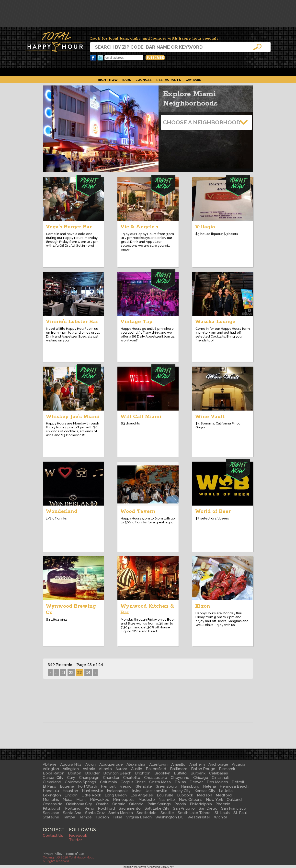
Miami (81, 800)
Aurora (121, 769)
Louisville (165, 795)
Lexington (52, 795)
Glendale (144, 786)
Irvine (137, 791)
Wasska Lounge (215, 322)
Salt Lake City (157, 808)
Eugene (67, 786)
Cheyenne (180, 778)
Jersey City (181, 791)
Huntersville (93, 791)
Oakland (234, 800)
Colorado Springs (80, 782)
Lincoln (71, 795)
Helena (210, 786)
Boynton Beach (117, 773)
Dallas (180, 782)
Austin (137, 769)
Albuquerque (111, 764)
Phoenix (223, 804)
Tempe (85, 817)
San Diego (208, 808)
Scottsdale (147, 813)
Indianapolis (118, 791)
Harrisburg (190, 786)
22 (71, 673)
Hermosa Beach (234, 786)
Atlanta (105, 769)
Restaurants (169, 80)
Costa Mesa (160, 782)
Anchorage (218, 764)
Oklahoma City (79, 804)
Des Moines (217, 782)
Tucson (102, 817)
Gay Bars (193, 80)
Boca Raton (54, 773)
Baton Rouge (203, 769)
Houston (70, 791)
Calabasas (219, 773)
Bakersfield (156, 769)
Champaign (89, 778)
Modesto (147, 800)
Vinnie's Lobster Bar (72, 322)
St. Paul (240, 813)
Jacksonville (156, 791)
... (56, 673)
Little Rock (91, 795)
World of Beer (213, 511)
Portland (73, 808)
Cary (71, 778)
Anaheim (197, 764)
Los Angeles (142, 795)
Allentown (158, 764)
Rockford (106, 808)
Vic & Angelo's (139, 227)
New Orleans (191, 800)
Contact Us (53, 836)
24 (88, 673)
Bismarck (227, 769)
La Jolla (226, 791)
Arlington (51, 769)
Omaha (102, 804)
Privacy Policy (53, 854)
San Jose (51, 813)
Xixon (203, 606)
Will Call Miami (141, 417)
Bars (127, 80)
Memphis (51, 800)
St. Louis (222, 813)
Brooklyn (162, 773)
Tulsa (117, 817)
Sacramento (130, 808)
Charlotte (132, 778)
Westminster (199, 817)
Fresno (125, 786)
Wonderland (62, 511)
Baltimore (179, 769)
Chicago (201, 778)
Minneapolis (124, 800)
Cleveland (52, 782)
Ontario (119, 804)
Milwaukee (100, 800)
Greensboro (166, 786)
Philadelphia (201, 804)
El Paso (50, 786)
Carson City (53, 778)
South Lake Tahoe (194, 813)
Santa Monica (121, 813)
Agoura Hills (71, 764)
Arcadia (239, 764)
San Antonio (184, 808)
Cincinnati (221, 778)
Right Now (108, 80)
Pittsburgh (52, 808)
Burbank (198, 773)
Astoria (89, 769)
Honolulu (51, 791)
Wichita (221, 817)
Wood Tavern (138, 511)
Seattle (167, 813)
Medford (224, 795)
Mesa (68, 800)
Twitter (100, 58)
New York (215, 800)
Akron (91, 764)
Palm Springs (159, 804)
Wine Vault (210, 417)
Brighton (143, 773)
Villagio (205, 227)
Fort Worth (88, 786)
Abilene (50, 764)
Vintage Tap (136, 322)
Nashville (167, 800)
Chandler (111, 778)
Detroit (238, 782)
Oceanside (53, 804)
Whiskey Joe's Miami (73, 417)
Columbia (108, 782)
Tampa (69, 817)
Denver (196, 782)
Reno (89, 808)
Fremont (108, 786)
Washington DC (169, 817)
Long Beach (116, 795)
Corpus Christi (133, 782)
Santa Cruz (95, 813)
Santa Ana (72, 813)
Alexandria (136, 764)
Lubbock (185, 795)
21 (63, 673)
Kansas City (205, 791)
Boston (75, 773)
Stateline (51, 817)
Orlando (136, 804)
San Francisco (234, 808)
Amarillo (178, 764)
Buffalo (180, 773)
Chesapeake (156, 778)
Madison (205, 795)
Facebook (93, 58)
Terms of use (75, 854)
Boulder (92, 773)
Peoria (180, 804)
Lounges (144, 80)
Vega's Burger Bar (69, 227)
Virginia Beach (139, 817)
